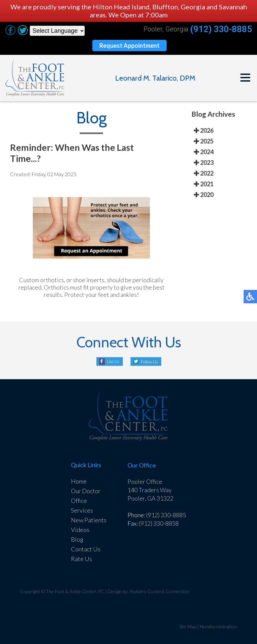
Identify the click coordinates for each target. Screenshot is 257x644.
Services (82, 510)
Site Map (188, 626)
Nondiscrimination (218, 626)
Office (79, 501)
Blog (77, 539)
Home (79, 481)
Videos (80, 530)
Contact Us (86, 549)
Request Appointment (130, 45)
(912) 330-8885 (221, 29)
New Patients (89, 520)
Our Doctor (86, 491)
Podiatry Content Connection (159, 591)
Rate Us (81, 559)
